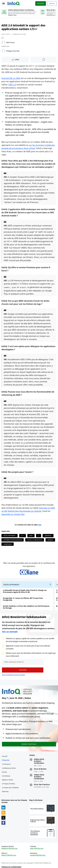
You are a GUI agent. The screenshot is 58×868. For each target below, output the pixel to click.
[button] (23, 670)
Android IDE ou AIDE (11, 78)
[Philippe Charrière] (3, 51)
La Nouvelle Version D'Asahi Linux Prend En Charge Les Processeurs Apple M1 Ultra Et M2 (25, 591)
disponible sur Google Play (13, 514)
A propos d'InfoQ (8, 784)
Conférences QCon (9, 768)
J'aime (17, 59)
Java (40, 525)
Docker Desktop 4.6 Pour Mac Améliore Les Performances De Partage (26, 607)
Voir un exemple (10, 632)
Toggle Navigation (4, 4)
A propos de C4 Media (10, 788)
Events (5, 772)
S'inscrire (6, 760)
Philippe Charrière (13, 51)
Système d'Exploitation (13, 540)
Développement (10, 536)
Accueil (5, 756)
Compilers (8, 544)
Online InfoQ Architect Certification (39, 761)
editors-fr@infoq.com (9, 855)
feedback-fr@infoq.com (10, 848)
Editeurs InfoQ (8, 780)
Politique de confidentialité (11, 867)
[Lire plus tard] (44, 60)
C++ (23, 536)
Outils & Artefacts (35, 540)
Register (41, 3)
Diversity (5, 791)
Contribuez (6, 776)
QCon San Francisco (42, 785)
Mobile (50, 540)
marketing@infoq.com (38, 855)
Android (48, 536)
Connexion (6, 764)
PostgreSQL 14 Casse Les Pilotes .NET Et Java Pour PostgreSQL (23, 599)
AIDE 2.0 (12, 85)
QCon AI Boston (40, 769)
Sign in (52, 3)
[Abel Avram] (3, 42)
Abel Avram (10, 42)
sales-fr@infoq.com (37, 848)
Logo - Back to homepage (14, 3)
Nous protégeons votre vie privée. (14, 675)
